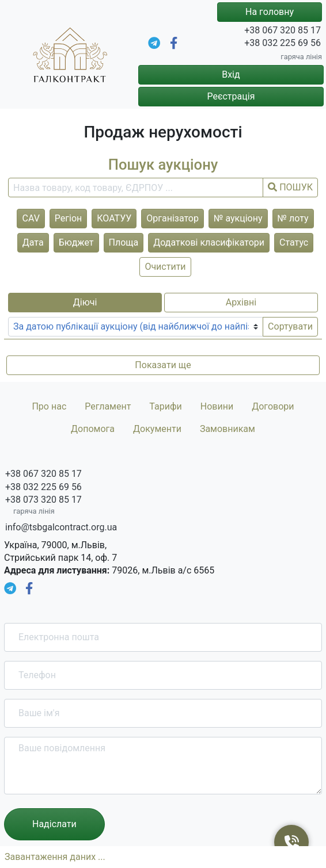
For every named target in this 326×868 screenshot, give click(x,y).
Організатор (173, 218)
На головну (270, 12)
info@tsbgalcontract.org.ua (61, 527)
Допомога (93, 429)
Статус (294, 242)
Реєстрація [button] (231, 96)
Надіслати (54, 824)
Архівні (241, 302)
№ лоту (293, 218)
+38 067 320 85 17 (283, 30)
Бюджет (76, 242)
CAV (31, 218)
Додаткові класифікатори (209, 242)
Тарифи (165, 406)
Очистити (165, 267)
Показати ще (163, 365)
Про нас (49, 406)
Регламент (108, 406)
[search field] (136, 188)
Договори (273, 406)
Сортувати (290, 326)
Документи (157, 429)
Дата (33, 242)
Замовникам (228, 429)
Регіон (68, 218)
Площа (124, 242)
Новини (217, 406)
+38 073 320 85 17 (43, 500)
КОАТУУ (114, 218)
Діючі (85, 302)
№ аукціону (238, 218)
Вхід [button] (231, 74)
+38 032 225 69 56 (283, 43)
